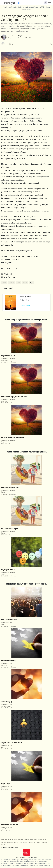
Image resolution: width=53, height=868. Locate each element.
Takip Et (20, 36)
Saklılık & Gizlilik (12, 842)
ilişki (31, 283)
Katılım (21, 840)
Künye (3, 845)
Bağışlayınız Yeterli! (8, 570)
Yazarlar (15, 840)
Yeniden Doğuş (6, 702)
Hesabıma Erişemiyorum (38, 840)
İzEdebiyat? (32, 842)
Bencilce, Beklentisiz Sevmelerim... (13, 438)
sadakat (11, 283)
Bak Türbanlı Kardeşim (9, 620)
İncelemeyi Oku (26, 305)
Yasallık (4, 842)
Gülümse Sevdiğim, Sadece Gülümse (14, 397)
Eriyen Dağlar (6, 784)
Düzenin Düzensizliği (9, 661)
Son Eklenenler (6, 840)
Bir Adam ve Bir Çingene (10, 529)
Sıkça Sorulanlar (42, 842)
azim (18, 283)
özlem (25, 283)
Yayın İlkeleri (23, 842)
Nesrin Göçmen (12, 36)
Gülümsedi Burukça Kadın (10, 488)
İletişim (27, 840)
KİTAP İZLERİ (8, 289)
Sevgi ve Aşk (11, 38)
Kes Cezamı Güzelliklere (10, 825)
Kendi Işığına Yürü (27, 297)
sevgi (4, 283)
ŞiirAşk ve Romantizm (7, 705)
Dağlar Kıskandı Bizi (8, 356)
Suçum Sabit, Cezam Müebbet (12, 743)
